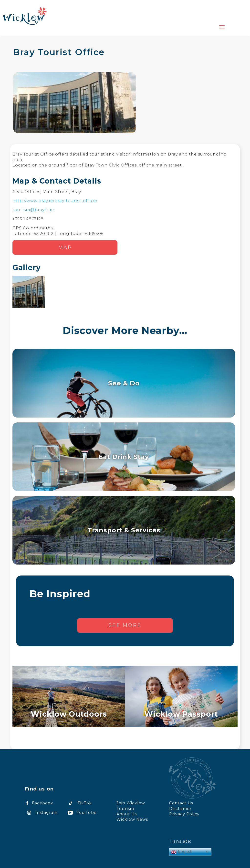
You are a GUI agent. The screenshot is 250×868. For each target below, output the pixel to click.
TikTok (79, 803)
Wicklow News (132, 819)
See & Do (124, 383)
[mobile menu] (222, 27)
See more (125, 625)
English (182, 852)
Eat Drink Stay (124, 457)
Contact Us (181, 803)
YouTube (81, 813)
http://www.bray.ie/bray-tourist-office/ (55, 201)
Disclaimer (180, 809)
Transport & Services (124, 530)
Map (65, 247)
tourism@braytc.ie (33, 210)
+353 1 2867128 (28, 219)
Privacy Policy (184, 814)
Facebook (39, 803)
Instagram (41, 813)
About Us (127, 814)
